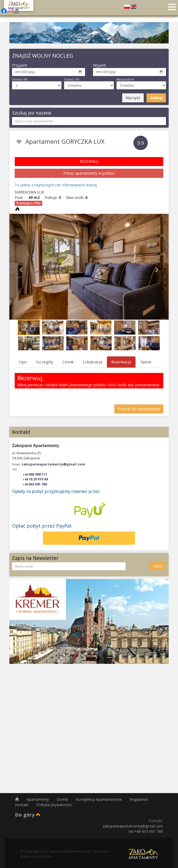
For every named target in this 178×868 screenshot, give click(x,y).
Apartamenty (38, 799)
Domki (63, 799)
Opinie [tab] (146, 362)
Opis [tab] (23, 362)
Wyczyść (133, 98)
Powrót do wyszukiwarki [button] (139, 409)
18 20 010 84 (35, 479)
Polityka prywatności (54, 805)
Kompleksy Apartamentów (99, 799)
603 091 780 (35, 484)
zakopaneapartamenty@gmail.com (53, 464)
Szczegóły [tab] (45, 362)
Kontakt (22, 805)
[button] (21, 267)
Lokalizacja (92, 362)
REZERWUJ (89, 161)
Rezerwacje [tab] (121, 362)
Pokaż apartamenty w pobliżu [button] (89, 173)
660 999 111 (35, 474)
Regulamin (139, 799)
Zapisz (158, 566)
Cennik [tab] (68, 362)
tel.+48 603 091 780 (146, 831)
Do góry (28, 815)
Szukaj (156, 98)
